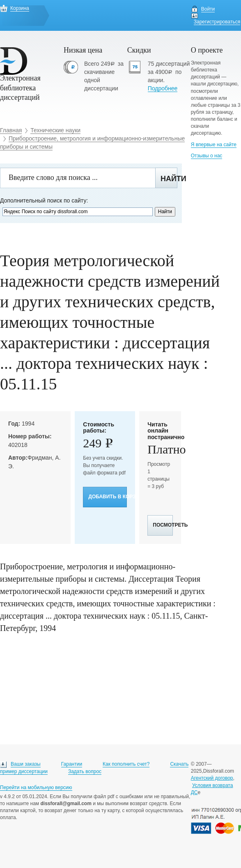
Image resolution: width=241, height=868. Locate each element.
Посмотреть (163, 525)
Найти (169, 179)
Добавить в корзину (108, 497)
